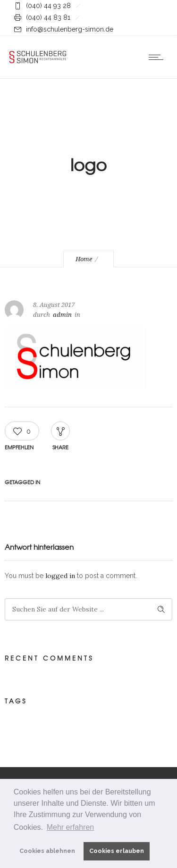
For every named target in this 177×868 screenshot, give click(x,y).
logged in (60, 576)
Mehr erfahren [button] (71, 827)
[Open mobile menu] (158, 57)
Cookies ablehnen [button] (47, 851)
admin (62, 315)
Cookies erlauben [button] (117, 851)
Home (84, 259)
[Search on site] (88, 609)
